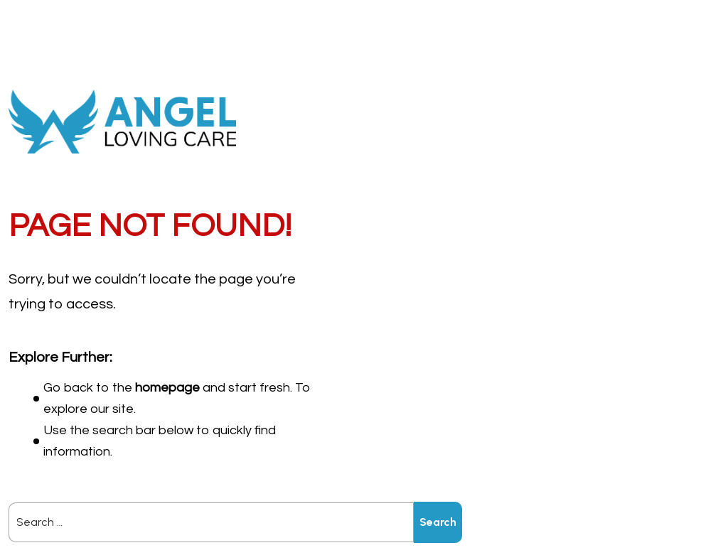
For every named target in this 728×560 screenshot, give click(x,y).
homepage (167, 388)
